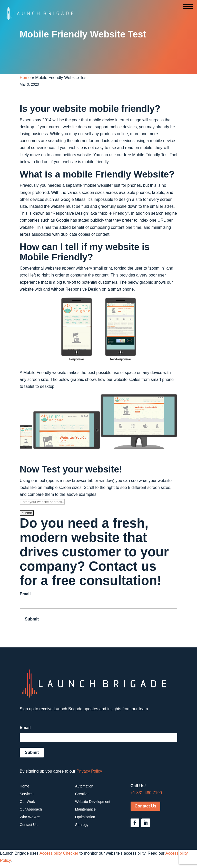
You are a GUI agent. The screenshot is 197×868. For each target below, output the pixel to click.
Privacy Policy (89, 771)
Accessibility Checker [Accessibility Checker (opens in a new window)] (59, 853)
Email (25, 594)
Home (25, 78)
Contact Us (145, 806)
